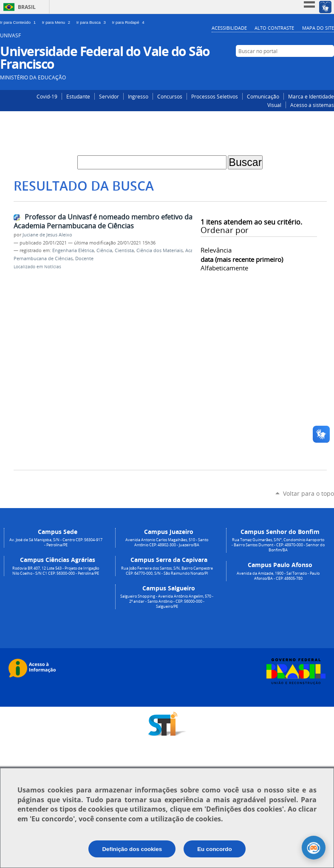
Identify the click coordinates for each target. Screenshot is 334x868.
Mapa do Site (318, 28)
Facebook (316, 67)
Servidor (109, 96)
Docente (84, 258)
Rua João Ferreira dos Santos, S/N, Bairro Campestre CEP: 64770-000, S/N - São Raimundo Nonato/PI (167, 571)
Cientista (124, 250)
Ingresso (138, 96)
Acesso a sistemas (312, 105)
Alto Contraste (274, 28)
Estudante (78, 96)
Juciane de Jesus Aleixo (47, 235)
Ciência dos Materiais (160, 250)
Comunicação (263, 96)
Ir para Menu (58, 22)
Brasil (27, 7)
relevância (216, 250)
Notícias (53, 267)
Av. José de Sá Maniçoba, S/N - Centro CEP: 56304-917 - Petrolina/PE (56, 542)
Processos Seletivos (215, 96)
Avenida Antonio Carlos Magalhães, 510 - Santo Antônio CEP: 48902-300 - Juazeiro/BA (167, 542)
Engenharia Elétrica (73, 250)
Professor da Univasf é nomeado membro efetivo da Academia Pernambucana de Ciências (103, 221)
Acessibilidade (229, 28)
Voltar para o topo (309, 493)
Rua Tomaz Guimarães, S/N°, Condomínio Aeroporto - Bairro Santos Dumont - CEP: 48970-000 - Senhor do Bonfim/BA (278, 545)
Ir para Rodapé (129, 22)
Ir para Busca (93, 22)
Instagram (303, 67)
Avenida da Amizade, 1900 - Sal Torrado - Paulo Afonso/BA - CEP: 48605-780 (278, 576)
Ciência (104, 250)
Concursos (170, 96)
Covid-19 (47, 96)
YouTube (329, 67)
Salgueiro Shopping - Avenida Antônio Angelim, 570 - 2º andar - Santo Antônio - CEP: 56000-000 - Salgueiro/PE (167, 601)
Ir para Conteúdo (19, 22)
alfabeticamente (224, 268)
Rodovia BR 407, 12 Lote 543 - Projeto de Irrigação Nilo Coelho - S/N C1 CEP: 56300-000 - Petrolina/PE (56, 571)
